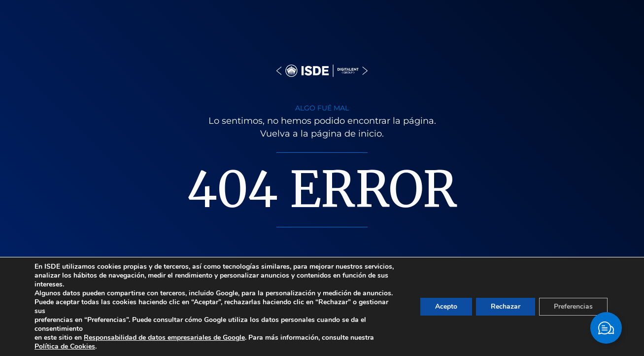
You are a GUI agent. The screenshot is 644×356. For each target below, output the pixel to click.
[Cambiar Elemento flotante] (606, 328)
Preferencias (573, 306)
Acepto (446, 306)
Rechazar (506, 306)
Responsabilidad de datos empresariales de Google (164, 338)
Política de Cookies (65, 346)
